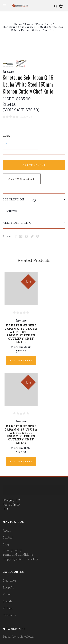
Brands (7, 601)
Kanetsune (8, 71)
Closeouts (9, 615)
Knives (7, 594)
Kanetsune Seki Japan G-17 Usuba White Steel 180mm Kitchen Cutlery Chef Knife (21, 434)
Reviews (34, 211)
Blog (6, 544)
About (7, 530)
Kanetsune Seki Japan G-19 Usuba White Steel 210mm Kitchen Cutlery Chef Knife (21, 334)
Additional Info (34, 223)
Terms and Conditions (18, 555)
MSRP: (9, 99)
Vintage (8, 608)
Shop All (8, 587)
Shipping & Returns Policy (20, 559)
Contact (8, 537)
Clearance (9, 580)
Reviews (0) (27, 117)
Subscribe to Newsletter (19, 636)
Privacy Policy (12, 550)
